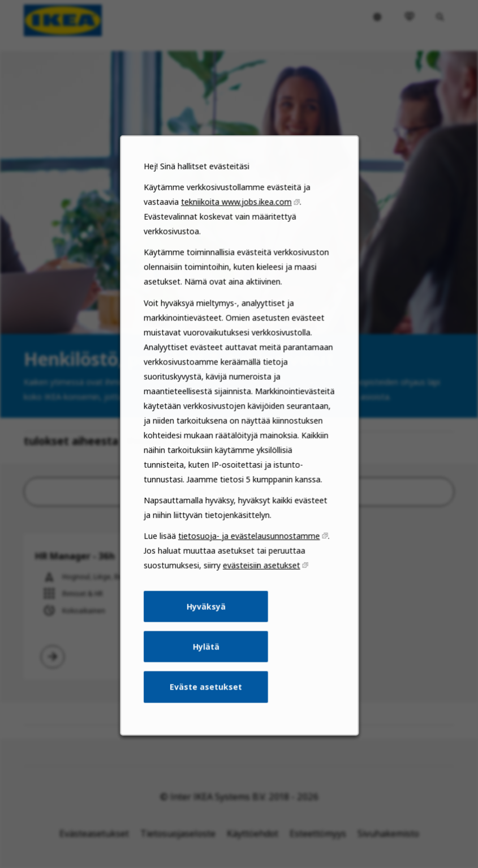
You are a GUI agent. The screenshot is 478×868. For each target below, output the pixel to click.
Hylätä (207, 666)
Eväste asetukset (207, 704)
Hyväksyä (207, 628)
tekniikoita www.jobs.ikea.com (236, 245)
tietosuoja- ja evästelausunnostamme (248, 561)
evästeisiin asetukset (260, 589)
